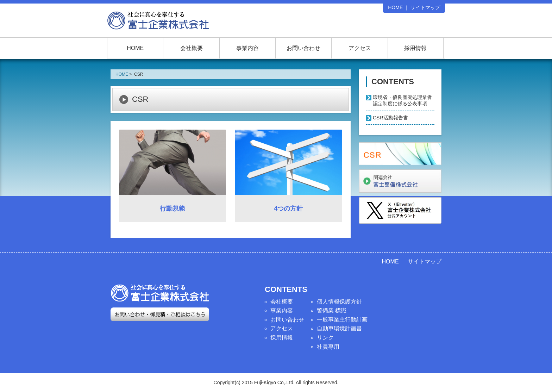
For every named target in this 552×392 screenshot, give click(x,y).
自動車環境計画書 (339, 328)
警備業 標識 (332, 310)
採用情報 (415, 48)
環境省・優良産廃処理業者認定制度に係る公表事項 (402, 100)
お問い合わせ (303, 48)
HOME (395, 7)
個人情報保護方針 (339, 302)
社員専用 (328, 347)
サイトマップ (425, 7)
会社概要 (192, 48)
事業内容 (247, 48)
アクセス (360, 48)
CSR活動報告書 (390, 118)
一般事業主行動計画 (342, 320)
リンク (325, 338)
